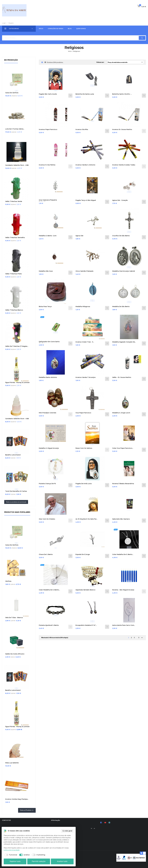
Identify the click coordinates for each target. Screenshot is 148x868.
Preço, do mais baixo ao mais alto (126, 62)
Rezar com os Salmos (84, 448)
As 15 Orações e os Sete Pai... (86, 519)
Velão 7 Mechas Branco (14, 310)
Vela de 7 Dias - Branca (14, 618)
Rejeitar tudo (15, 861)
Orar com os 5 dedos (47, 519)
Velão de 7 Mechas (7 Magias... (17, 346)
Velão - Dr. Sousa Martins (122, 377)
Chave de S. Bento (46, 554)
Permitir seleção (39, 861)
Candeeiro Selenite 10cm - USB (17, 419)
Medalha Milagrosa (83, 307)
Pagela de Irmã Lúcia (84, 484)
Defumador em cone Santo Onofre (49, 342)
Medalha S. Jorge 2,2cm (121, 413)
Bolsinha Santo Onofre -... (122, 94)
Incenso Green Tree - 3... (85, 342)
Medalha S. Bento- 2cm (48, 236)
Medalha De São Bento (121, 307)
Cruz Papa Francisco (83, 413)
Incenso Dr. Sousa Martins (122, 129)
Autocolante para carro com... (124, 625)
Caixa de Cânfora (12, 93)
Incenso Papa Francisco (48, 129)
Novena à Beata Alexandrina (123, 484)
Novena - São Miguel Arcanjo (123, 590)
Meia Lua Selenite (12, 763)
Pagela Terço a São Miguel (86, 200)
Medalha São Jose (46, 271)
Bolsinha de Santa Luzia (85, 94)
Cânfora (8, 581)
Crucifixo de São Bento (121, 236)
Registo (11, 23)
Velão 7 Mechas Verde (14, 201)
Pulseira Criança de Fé (47, 484)
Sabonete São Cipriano (121, 519)
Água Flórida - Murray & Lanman (17, 383)
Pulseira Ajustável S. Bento (49, 625)
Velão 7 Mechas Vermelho (15, 238)
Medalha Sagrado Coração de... (124, 342)
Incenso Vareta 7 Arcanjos (86, 377)
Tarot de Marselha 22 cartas (16, 491)
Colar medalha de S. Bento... (123, 554)
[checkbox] (10, 855)
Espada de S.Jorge (83, 554)
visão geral (67, 831)
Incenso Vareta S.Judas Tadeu (124, 165)
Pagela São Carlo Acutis (48, 94)
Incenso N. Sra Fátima (47, 165)
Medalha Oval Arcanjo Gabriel (124, 271)
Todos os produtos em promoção (16, 502)
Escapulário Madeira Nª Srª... (86, 625)
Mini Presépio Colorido (48, 413)
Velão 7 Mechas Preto (14, 274)
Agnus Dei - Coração (120, 200)
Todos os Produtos (27, 810)
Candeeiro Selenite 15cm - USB (17, 165)
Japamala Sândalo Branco (85, 590)
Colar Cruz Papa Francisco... (123, 448)
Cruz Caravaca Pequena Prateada (48, 201)
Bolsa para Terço (45, 307)
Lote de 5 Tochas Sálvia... (15, 129)
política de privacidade (12, 850)
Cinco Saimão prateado (84, 271)
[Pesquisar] (74, 38)
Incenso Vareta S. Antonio (85, 165)
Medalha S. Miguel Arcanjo (49, 448)
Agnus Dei (79, 236)
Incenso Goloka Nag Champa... (17, 799)
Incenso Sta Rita (82, 129)
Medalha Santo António (48, 377)
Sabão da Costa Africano (15, 654)
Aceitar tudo (62, 861)
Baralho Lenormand (13, 455)
